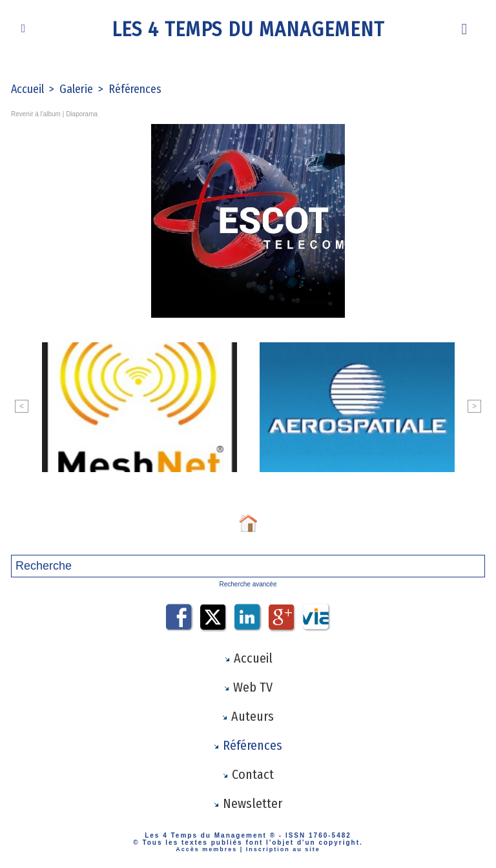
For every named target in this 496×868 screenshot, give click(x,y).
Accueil (27, 89)
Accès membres (206, 849)
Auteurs (248, 716)
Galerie (76, 89)
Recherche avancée (248, 584)
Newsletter (248, 803)
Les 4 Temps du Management (248, 29)
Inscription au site (283, 849)
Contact (248, 774)
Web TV (248, 687)
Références (135, 89)
